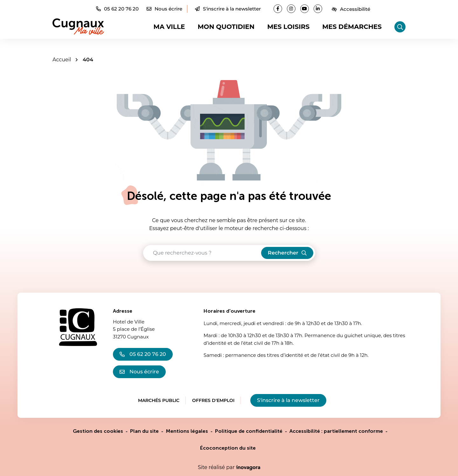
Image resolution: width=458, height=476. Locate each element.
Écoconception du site (228, 448)
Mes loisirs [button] (288, 27)
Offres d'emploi (213, 400)
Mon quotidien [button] (226, 27)
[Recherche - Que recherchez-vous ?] (202, 253)
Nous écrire (139, 372)
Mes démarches (352, 27)
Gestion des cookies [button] (98, 431)
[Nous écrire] (164, 9)
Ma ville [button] (169, 27)
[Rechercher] (400, 27)
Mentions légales (187, 431)
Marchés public (159, 400)
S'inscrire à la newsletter (228, 9)
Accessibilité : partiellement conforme (336, 431)
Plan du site (144, 431)
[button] (117, 9)
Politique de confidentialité (249, 431)
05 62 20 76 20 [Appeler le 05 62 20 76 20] (143, 354)
